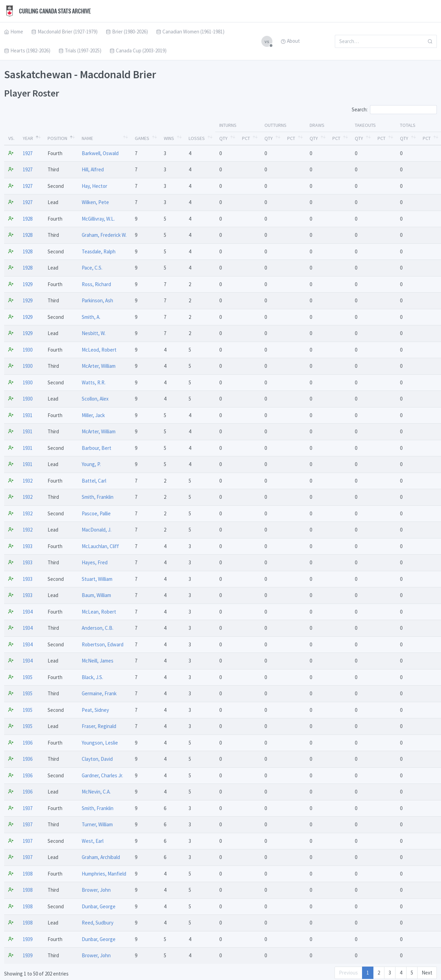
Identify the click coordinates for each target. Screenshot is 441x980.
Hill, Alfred (93, 169)
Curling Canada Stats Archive (48, 11)
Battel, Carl (94, 481)
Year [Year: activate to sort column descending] (28, 138)
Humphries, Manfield (104, 874)
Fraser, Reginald (99, 726)
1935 (28, 677)
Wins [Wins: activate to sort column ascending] (169, 138)
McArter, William (99, 366)
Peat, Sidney (95, 710)
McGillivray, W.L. (98, 219)
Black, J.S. (92, 677)
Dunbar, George (99, 906)
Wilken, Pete (95, 202)
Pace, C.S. (92, 268)
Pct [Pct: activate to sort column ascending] (246, 138)
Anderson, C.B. (98, 628)
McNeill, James (98, 661)
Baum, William (96, 595)
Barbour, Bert (97, 448)
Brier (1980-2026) (127, 32)
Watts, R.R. (94, 382)
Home (14, 32)
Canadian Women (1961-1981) (190, 32)
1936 (28, 743)
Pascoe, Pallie (96, 513)
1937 (28, 808)
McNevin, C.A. (96, 792)
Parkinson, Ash (97, 300)
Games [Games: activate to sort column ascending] (142, 138)
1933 (28, 546)
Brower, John (96, 890)
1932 (28, 481)
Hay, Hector (94, 186)
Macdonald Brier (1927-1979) (64, 32)
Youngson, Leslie (100, 743)
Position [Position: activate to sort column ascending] (57, 138)
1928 (28, 219)
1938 (28, 874)
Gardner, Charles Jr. (102, 775)
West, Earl (93, 841)
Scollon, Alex (95, 399)
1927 (28, 153)
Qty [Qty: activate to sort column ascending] (223, 138)
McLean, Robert (99, 612)
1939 (28, 939)
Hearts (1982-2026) (27, 50)
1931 (28, 415)
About (290, 41)
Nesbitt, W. (94, 333)
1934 (28, 612)
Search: (394, 110)
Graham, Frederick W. (104, 235)
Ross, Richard (96, 284)
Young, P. (91, 464)
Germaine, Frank (99, 693)
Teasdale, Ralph (99, 251)
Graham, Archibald (101, 857)
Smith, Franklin (98, 497)
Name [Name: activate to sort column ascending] (87, 138)
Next (427, 973)
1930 (28, 350)
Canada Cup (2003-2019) (138, 50)
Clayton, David (97, 759)
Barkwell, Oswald (100, 153)
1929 (28, 284)
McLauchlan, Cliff (100, 546)
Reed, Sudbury (98, 923)
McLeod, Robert (99, 350)
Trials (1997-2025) (80, 50)
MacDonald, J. (97, 530)
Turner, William (97, 824)
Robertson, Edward (103, 644)
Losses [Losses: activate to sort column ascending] (197, 138)
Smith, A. (91, 317)
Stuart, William (97, 579)
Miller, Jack (93, 415)
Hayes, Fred (95, 562)
